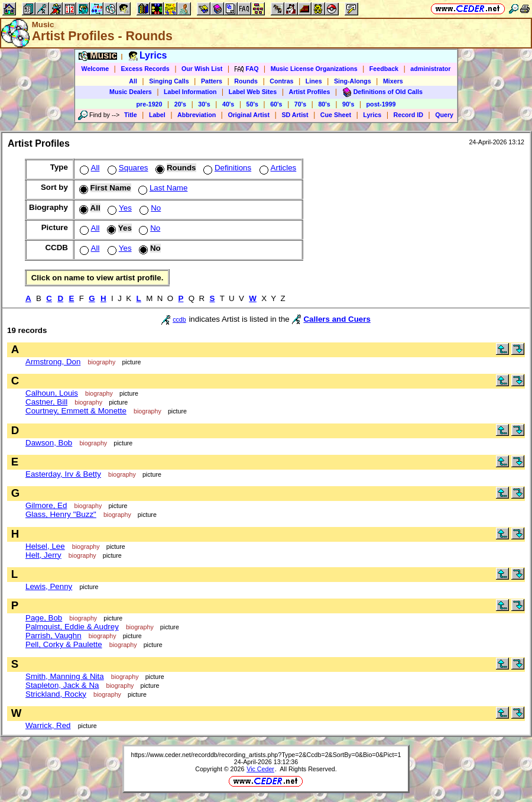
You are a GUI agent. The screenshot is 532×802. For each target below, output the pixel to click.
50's (252, 104)
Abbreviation (197, 115)
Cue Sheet (336, 115)
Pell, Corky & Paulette (64, 644)
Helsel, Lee (45, 546)
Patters (212, 81)
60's (276, 104)
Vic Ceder (260, 769)
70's (300, 104)
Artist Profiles (310, 92)
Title (131, 115)
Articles (277, 168)
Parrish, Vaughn (53, 636)
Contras (281, 81)
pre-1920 (150, 104)
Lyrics (372, 115)
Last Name (162, 188)
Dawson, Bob (49, 443)
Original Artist (249, 115)
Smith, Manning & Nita (65, 676)
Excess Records (145, 69)
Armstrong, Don (53, 362)
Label (157, 115)
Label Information (190, 92)
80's (324, 104)
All (133, 81)
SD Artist (295, 115)
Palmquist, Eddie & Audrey (72, 627)
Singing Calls (169, 81)
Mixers (393, 81)
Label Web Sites (253, 92)
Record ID (408, 115)
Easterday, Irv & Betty (63, 474)
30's (204, 104)
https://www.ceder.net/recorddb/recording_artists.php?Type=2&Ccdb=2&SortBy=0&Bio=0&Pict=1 (266, 755)
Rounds (246, 81)
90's (348, 104)
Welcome (95, 69)
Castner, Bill (46, 402)
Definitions (226, 168)
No (149, 208)
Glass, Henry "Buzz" (61, 514)
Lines (314, 81)
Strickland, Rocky (56, 694)
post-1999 (381, 104)
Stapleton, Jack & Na (62, 685)
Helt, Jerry (43, 555)
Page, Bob (44, 618)
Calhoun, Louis (52, 393)
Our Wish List (202, 69)
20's (180, 104)
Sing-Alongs (353, 81)
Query (444, 115)
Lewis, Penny (49, 586)
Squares (127, 168)
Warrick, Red (48, 725)
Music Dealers (131, 92)
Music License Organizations (314, 69)
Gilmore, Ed (46, 505)
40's (228, 104)
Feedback (384, 69)
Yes (119, 208)
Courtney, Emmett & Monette (76, 411)
